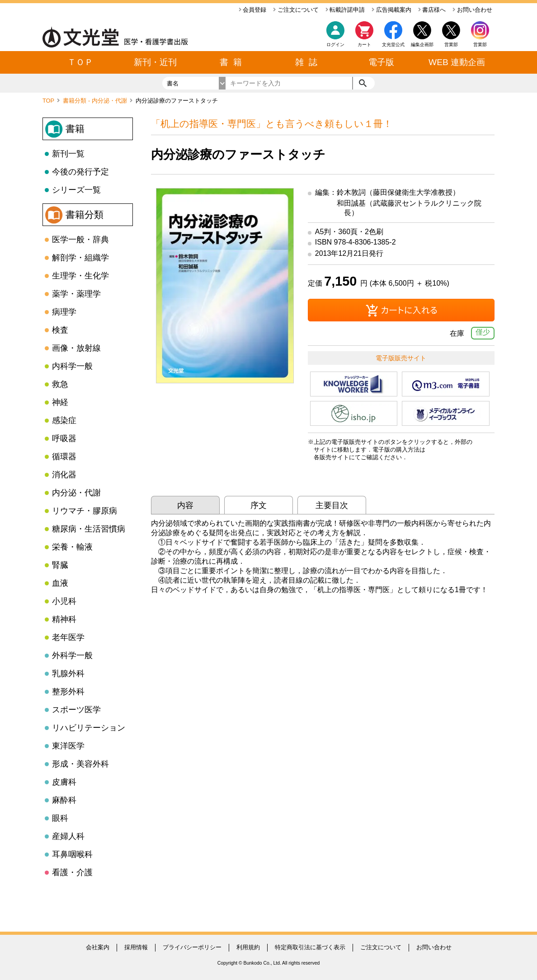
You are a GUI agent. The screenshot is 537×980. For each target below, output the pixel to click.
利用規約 (248, 947)
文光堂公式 (393, 45)
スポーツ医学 (76, 710)
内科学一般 (72, 366)
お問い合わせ (472, 10)
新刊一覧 (68, 154)
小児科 (64, 601)
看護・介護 (72, 872)
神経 (60, 402)
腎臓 (60, 565)
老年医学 (68, 637)
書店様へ (432, 10)
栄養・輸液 (72, 547)
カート (364, 36)
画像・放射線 (76, 348)
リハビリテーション (89, 728)
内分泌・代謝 (76, 493)
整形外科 (68, 692)
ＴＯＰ (80, 62)
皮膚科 (64, 782)
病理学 (64, 312)
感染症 (64, 420)
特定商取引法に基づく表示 (310, 947)
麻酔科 (64, 800)
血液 (60, 583)
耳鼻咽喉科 (72, 854)
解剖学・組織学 (80, 258)
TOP (49, 101)
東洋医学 (68, 746)
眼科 (60, 818)
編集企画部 (422, 45)
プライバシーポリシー (192, 947)
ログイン (335, 45)
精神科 (64, 619)
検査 (60, 330)
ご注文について (296, 10)
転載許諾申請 (345, 10)
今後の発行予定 (80, 172)
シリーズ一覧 (76, 190)
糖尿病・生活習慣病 (89, 529)
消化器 (64, 475)
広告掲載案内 (391, 10)
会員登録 (253, 10)
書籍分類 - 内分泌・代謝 (96, 101)
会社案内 (98, 947)
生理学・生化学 (80, 276)
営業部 (480, 45)
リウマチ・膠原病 (85, 511)
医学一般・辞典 (80, 240)
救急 (60, 384)
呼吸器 (64, 438)
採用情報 (136, 947)
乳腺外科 (68, 674)
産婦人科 (68, 836)
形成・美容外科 (80, 764)
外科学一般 (72, 655)
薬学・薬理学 (76, 294)
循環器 (64, 457)
